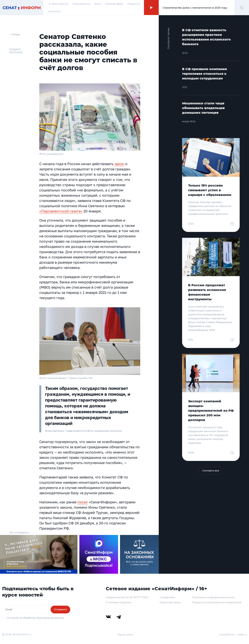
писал (83, 502)
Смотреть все (211, 471)
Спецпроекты (81, 4)
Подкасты (134, 4)
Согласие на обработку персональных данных (35, 618)
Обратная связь (170, 602)
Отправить (60, 609)
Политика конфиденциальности (213, 597)
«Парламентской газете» (61, 211)
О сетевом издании (119, 602)
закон (119, 164)
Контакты (54, 11)
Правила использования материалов (217, 602)
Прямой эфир (114, 4)
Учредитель (167, 597)
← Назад (15, 34)
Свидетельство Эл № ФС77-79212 (127, 597)
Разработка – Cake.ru (233, 634)
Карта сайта (125, 634)
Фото (98, 4)
